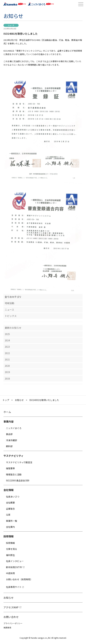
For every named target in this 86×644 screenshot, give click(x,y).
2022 (7, 353)
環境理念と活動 (14, 474)
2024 (7, 340)
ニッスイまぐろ (14, 428)
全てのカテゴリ (13, 297)
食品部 (9, 434)
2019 (7, 372)
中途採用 (10, 573)
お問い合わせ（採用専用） (19, 579)
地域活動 (9, 303)
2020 (7, 366)
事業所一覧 (12, 521)
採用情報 (10, 543)
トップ (6, 400)
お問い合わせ (11, 617)
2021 (7, 359)
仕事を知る (12, 549)
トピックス (11, 316)
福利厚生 (10, 555)
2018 (7, 378)
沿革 (8, 515)
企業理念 (10, 509)
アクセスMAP (11, 607)
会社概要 (10, 503)
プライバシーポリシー (13, 623)
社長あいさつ (13, 497)
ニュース (9, 310)
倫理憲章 (10, 468)
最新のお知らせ (13, 328)
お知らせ (19, 400)
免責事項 (7, 628)
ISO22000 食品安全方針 (18, 480)
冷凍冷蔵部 (12, 440)
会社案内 (10, 527)
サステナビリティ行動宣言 (19, 462)
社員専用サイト (14, 587)
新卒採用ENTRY (14, 567)
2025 (7, 334)
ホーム (7, 412)
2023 (7, 347)
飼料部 (9, 446)
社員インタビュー (15, 561)
